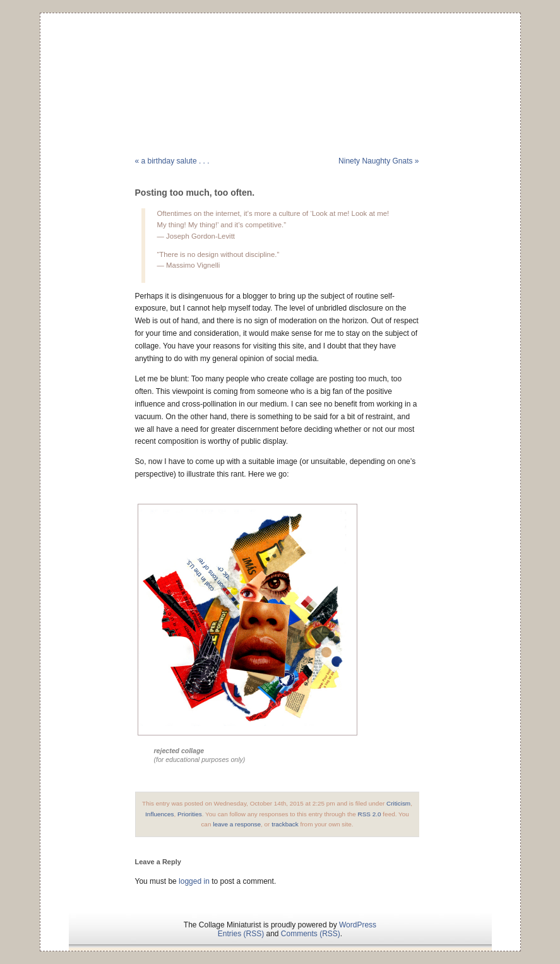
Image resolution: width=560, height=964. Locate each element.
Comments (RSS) (311, 934)
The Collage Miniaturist (280, 66)
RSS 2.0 (370, 814)
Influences (159, 814)
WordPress (358, 925)
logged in (194, 881)
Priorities (190, 814)
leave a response (237, 824)
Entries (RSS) (241, 934)
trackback (285, 824)
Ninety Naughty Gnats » (378, 161)
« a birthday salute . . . (172, 161)
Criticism (398, 803)
